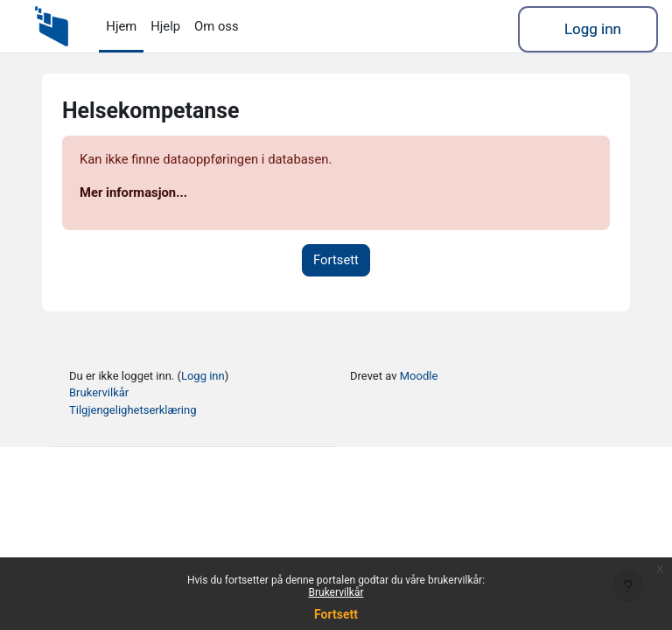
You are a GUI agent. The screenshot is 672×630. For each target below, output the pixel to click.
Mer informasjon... (133, 192)
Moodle (419, 376)
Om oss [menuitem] (217, 26)
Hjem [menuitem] (121, 26)
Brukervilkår (336, 592)
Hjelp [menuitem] (165, 26)
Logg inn (593, 29)
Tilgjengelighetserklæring (133, 410)
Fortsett (336, 614)
